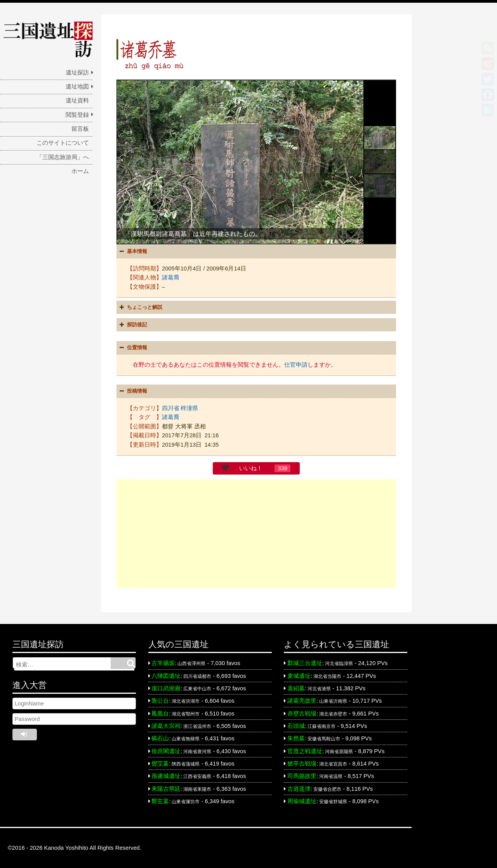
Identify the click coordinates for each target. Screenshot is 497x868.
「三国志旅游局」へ (63, 157)
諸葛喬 (171, 277)
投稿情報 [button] (132, 391)
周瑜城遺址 (302, 801)
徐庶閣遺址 (166, 751)
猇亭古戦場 (302, 764)
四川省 (171, 408)
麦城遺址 (299, 676)
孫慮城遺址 (166, 776)
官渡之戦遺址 (305, 751)
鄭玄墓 (160, 801)
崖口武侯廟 (166, 688)
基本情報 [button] (132, 251)
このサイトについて (63, 143)
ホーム (80, 171)
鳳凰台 (160, 714)
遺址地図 (77, 87)
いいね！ (251, 468)
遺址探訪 (77, 73)
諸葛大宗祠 (166, 726)
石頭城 (296, 726)
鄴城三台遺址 (305, 663)
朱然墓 (296, 738)
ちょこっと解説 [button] (140, 307)
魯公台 (160, 701)
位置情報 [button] (132, 348)
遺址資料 (77, 100)
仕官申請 (296, 365)
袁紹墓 (296, 688)
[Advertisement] (256, 534)
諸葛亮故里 (302, 701)
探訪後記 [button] (132, 325)
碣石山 (160, 738)
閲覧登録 (77, 115)
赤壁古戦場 (302, 714)
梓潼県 (189, 408)
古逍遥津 (299, 789)
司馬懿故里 (302, 776)
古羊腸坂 (163, 663)
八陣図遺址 (166, 676)
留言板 (80, 129)
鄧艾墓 (160, 764)
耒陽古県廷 (166, 789)
